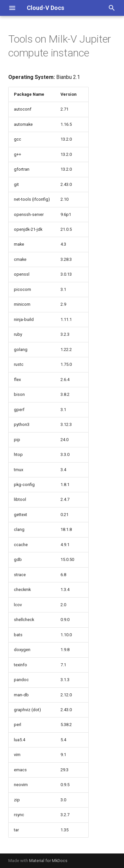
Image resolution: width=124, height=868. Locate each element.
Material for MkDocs (48, 861)
